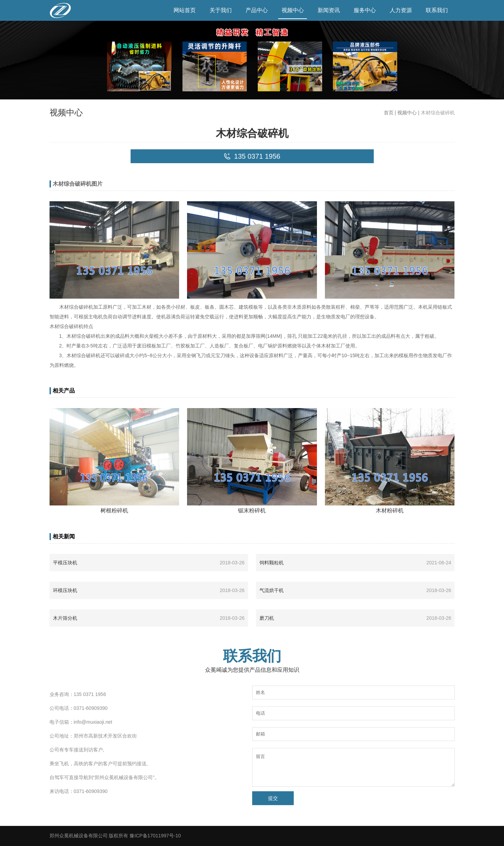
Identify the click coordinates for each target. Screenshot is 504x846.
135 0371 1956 (90, 694)
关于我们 (221, 10)
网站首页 (185, 10)
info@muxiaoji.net (93, 722)
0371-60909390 (91, 708)
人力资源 (401, 10)
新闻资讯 (329, 10)
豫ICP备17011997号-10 (155, 836)
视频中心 (293, 10)
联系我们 (437, 10)
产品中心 (257, 10)
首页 (389, 113)
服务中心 (365, 10)
